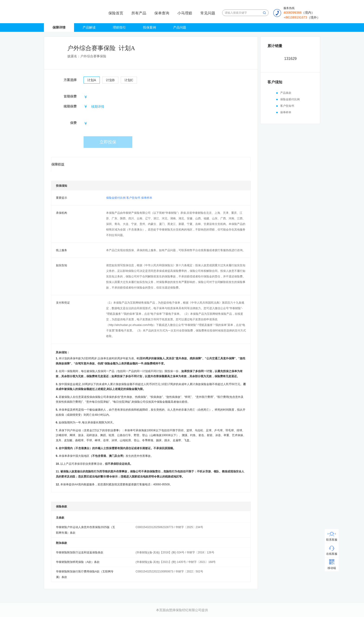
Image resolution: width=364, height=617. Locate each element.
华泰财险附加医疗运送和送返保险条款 (80, 552)
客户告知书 (133, 198)
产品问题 (180, 27)
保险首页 (116, 13)
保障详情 (59, 27)
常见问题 (208, 13)
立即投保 (108, 142)
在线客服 (332, 554)
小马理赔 (185, 13)
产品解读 (89, 27)
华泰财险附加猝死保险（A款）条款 (78, 562)
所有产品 (139, 13)
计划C (129, 80)
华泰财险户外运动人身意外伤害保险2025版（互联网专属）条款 (86, 530)
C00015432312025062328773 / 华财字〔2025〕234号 (169, 527)
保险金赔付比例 (116, 198)
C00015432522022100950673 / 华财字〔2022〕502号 (169, 572)
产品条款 (286, 93)
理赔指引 (119, 27)
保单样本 (147, 198)
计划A (92, 80)
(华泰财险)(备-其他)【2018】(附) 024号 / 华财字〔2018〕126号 (175, 552)
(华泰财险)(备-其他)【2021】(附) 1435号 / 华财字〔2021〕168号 (176, 562)
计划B (110, 80)
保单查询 (162, 13)
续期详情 (98, 107)
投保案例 (149, 27)
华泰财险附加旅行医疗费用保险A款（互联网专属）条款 (85, 574)
